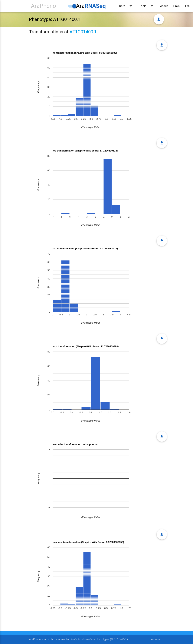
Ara (91, 6)
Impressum (157, 639)
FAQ (188, 6)
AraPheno (43, 6)
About (164, 6)
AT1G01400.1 (83, 32)
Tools (147, 6)
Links (177, 6)
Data (126, 6)
